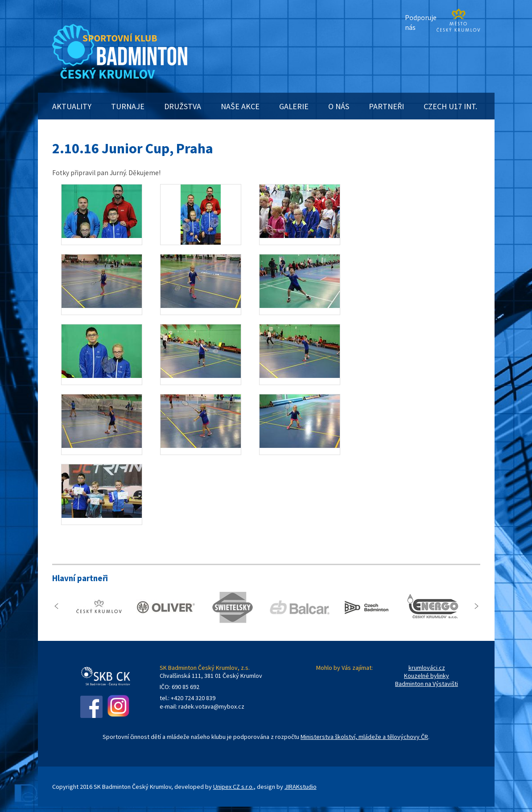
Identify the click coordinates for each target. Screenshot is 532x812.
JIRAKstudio (301, 787)
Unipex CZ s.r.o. (233, 787)
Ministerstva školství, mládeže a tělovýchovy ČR (364, 737)
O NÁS (339, 106)
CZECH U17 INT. (450, 106)
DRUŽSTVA (183, 106)
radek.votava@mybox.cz (211, 706)
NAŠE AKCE (240, 106)
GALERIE (294, 106)
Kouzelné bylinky (427, 676)
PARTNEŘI (386, 106)
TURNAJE (128, 106)
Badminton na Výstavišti (427, 684)
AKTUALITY (72, 106)
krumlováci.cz (427, 668)
